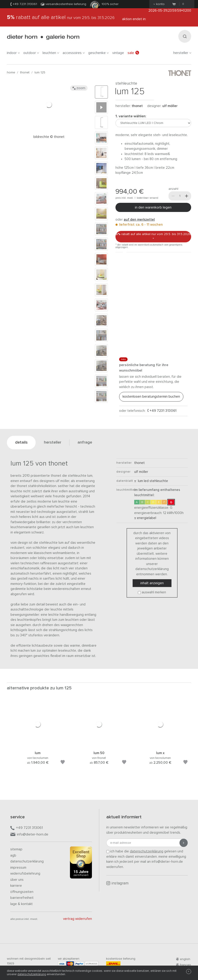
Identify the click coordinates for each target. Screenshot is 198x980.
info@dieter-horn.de (29, 835)
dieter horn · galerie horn (43, 37)
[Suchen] (185, 36)
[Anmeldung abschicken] (184, 843)
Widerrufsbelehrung (25, 874)
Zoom (79, 88)
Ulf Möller (170, 106)
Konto (159, 4)
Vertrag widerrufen (78, 919)
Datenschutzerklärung (27, 861)
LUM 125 (40, 72)
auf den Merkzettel (139, 220)
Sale (133, 53)
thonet (25, 72)
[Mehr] (187, 196)
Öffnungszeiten (22, 892)
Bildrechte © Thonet (49, 137)
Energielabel (145, 518)
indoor (13, 53)
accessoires (74, 53)
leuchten (51, 53)
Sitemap (16, 849)
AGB (13, 855)
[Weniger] (173, 196)
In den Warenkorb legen (153, 207)
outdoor (31, 53)
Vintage (118, 53)
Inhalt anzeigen (152, 583)
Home (11, 72)
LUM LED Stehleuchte (151, 481)
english (183, 959)
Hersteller (182, 53)
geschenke (98, 53)
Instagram (117, 883)
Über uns (17, 880)
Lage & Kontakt (21, 904)
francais (184, 965)
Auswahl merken (154, 592)
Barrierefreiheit (22, 898)
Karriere (16, 886)
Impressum (18, 868)
